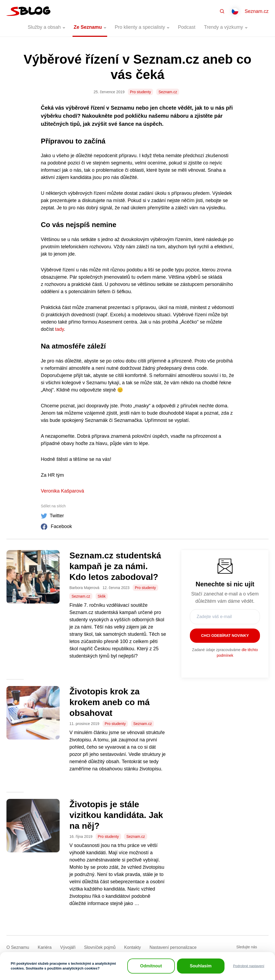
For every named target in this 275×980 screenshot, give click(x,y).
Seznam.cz (257, 11)
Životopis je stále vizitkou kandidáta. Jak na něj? (116, 815)
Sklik (102, 596)
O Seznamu (18, 947)
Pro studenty (141, 92)
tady (59, 329)
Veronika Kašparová (62, 491)
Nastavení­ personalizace (173, 947)
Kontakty (132, 947)
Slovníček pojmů (100, 947)
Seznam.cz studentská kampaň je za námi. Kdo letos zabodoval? (115, 566)
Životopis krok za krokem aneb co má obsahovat (109, 702)
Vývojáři (68, 947)
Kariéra (45, 947)
